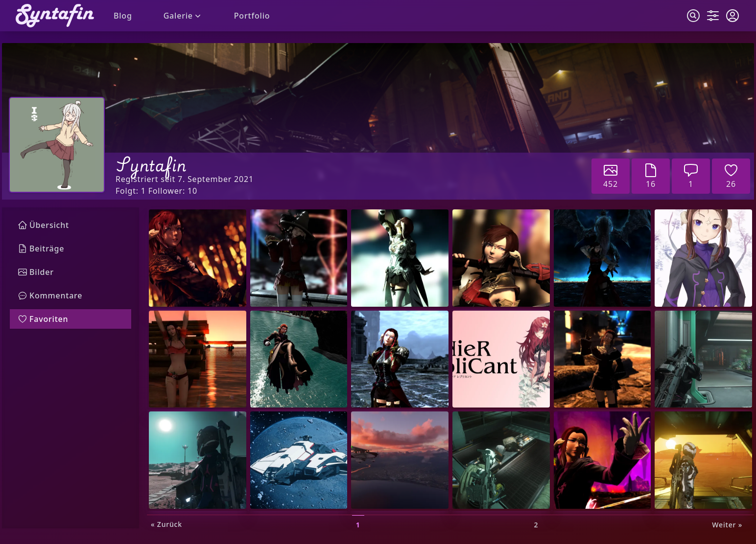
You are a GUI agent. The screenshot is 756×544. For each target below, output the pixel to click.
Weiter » (727, 524)
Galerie (183, 16)
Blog (123, 16)
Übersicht (43, 225)
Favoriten (43, 319)
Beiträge (41, 249)
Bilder (36, 272)
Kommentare (50, 295)
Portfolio (252, 16)
